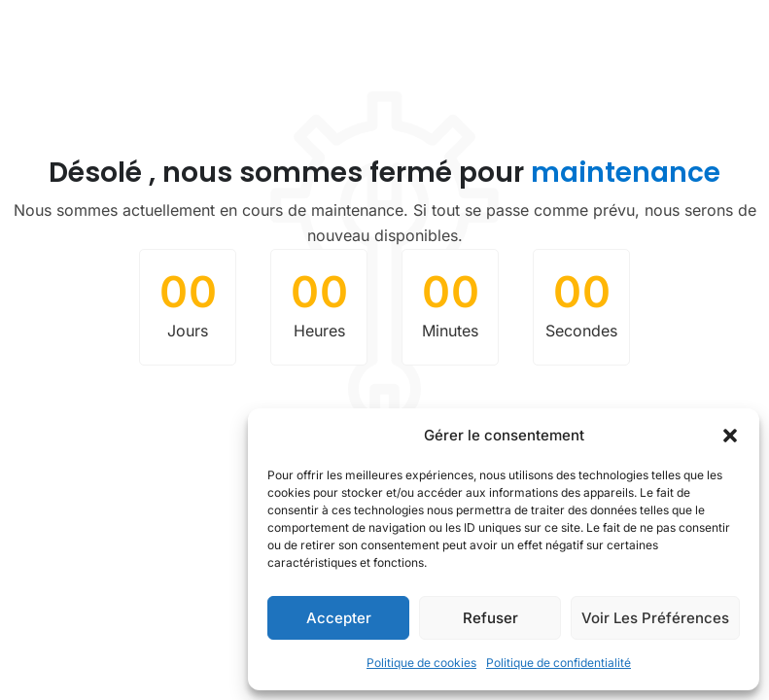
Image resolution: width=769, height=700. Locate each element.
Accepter (339, 618)
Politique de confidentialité (559, 663)
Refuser (490, 618)
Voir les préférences (655, 618)
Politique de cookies (421, 663)
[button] (730, 436)
